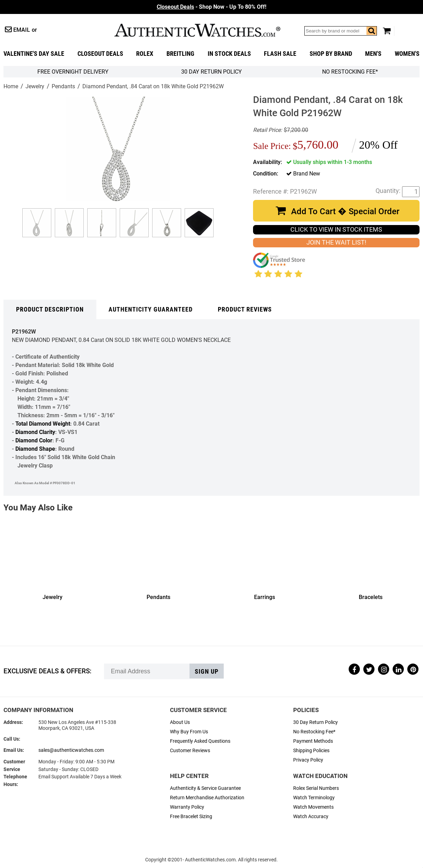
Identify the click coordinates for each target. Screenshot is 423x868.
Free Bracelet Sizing (191, 817)
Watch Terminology (314, 798)
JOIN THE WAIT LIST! (336, 242)
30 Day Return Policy (316, 722)
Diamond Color (34, 440)
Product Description (50, 309)
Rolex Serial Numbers (316, 788)
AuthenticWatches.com (197, 30)
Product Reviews (245, 309)
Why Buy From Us (189, 732)
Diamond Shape (35, 449)
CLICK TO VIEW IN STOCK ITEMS (336, 230)
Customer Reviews (190, 751)
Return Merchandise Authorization (207, 798)
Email (22, 30)
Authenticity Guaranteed (151, 309)
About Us (180, 722)
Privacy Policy (308, 760)
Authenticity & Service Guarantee (205, 788)
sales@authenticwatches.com (71, 750)
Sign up (207, 672)
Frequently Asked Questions (200, 741)
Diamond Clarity (35, 432)
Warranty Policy (187, 807)
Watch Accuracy (311, 817)
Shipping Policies (311, 751)
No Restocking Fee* (350, 72)
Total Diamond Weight (43, 424)
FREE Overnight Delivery (73, 72)
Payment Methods (313, 741)
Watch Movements (313, 807)
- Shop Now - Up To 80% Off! (211, 7)
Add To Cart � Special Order (345, 211)
